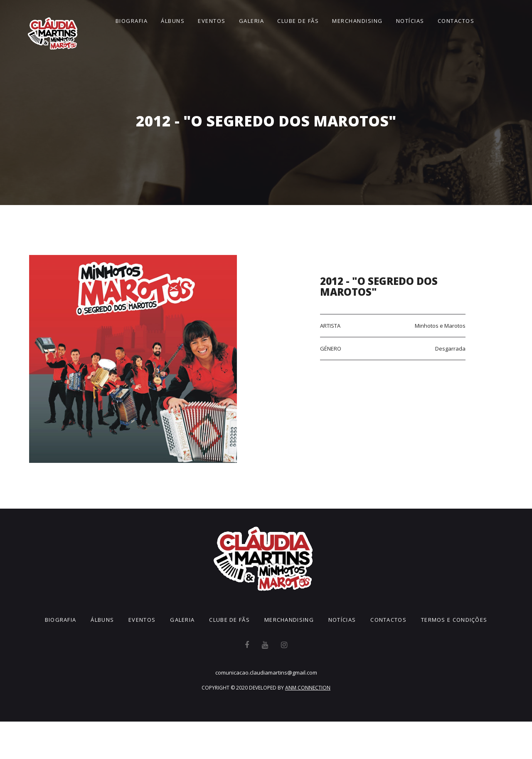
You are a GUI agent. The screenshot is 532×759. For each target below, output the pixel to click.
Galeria (252, 21)
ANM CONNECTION (308, 688)
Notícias (410, 21)
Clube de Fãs (298, 21)
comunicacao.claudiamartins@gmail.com (266, 672)
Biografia (132, 21)
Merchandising (357, 21)
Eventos (212, 21)
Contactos (456, 21)
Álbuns (173, 21)
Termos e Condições (454, 620)
